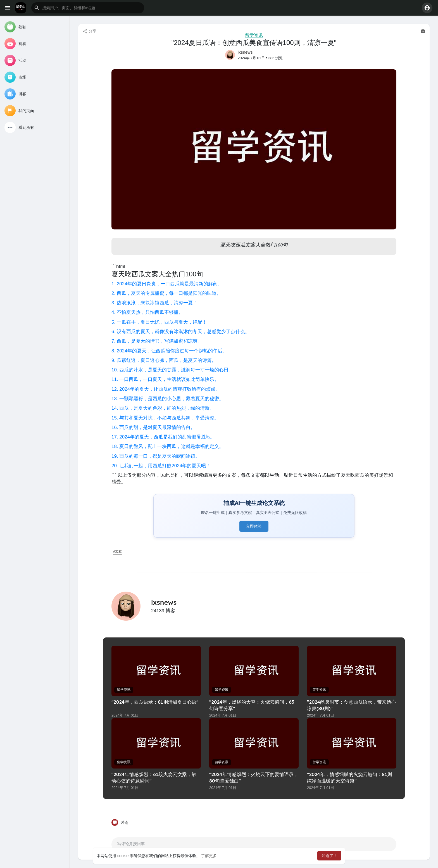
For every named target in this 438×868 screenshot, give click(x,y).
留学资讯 (254, 35)
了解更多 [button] (209, 856)
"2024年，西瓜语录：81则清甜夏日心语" (155, 702)
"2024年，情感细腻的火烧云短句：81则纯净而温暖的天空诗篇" (349, 777)
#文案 (117, 551)
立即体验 (254, 526)
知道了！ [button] (329, 856)
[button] (88, 8)
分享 (89, 31)
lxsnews (245, 52)
